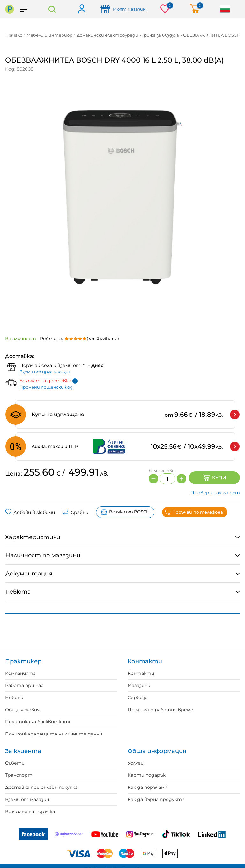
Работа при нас (24, 685)
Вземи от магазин (27, 799)
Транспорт (19, 775)
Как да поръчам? (147, 787)
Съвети (15, 763)
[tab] (122, 537)
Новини (14, 697)
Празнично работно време (160, 710)
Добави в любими (30, 512)
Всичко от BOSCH (125, 512)
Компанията (20, 673)
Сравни (75, 512)
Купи (214, 478)
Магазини (139, 685)
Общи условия (22, 710)
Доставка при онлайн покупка (41, 787)
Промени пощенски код (46, 387)
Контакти (141, 673)
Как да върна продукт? (156, 799)
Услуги (136, 763)
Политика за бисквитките (38, 722)
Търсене (52, 9)
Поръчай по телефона (194, 512)
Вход (82, 9)
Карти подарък (147, 775)
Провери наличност (215, 493)
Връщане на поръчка (30, 811)
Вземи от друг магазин (45, 372)
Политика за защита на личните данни (54, 734)
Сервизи (138, 697)
